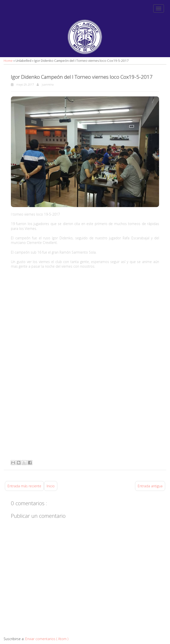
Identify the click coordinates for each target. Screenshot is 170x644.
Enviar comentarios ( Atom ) (47, 639)
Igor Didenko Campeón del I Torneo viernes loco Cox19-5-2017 (82, 77)
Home (8, 61)
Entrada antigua (150, 486)
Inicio (51, 486)
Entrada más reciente (24, 486)
